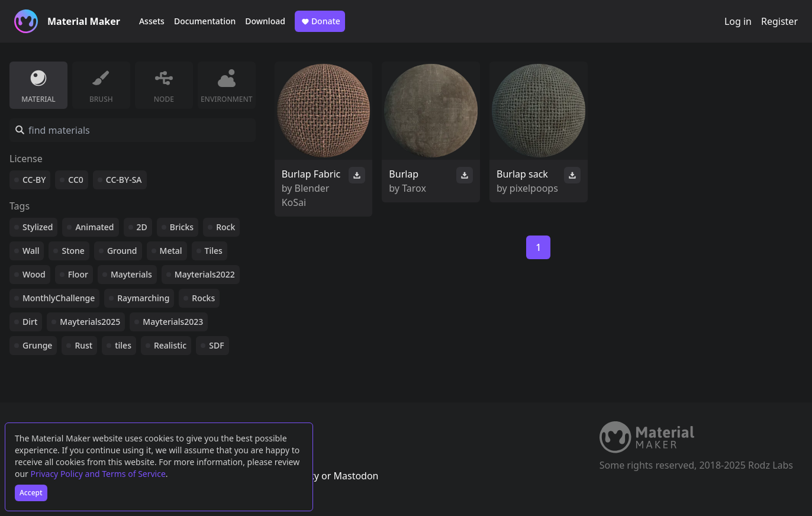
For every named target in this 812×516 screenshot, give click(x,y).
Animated (94, 227)
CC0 (76, 180)
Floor (78, 274)
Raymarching (143, 298)
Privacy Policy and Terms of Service (98, 474)
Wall (31, 251)
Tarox (414, 188)
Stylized (38, 227)
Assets (152, 21)
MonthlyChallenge (59, 298)
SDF (216, 345)
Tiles (214, 251)
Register (779, 21)
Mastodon (356, 476)
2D (142, 227)
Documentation (205, 21)
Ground (122, 251)
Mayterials (131, 274)
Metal (171, 251)
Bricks (182, 227)
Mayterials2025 (90, 322)
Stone (73, 251)
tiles (123, 345)
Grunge (37, 345)
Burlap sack (522, 174)
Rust (83, 345)
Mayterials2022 (205, 274)
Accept (31, 493)
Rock (225, 227)
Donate (320, 21)
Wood (34, 274)
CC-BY (34, 180)
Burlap (404, 174)
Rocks (203, 298)
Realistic (170, 345)
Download (265, 21)
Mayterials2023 (173, 322)
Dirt (30, 322)
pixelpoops (534, 188)
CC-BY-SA (124, 180)
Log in (738, 21)
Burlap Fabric (311, 174)
